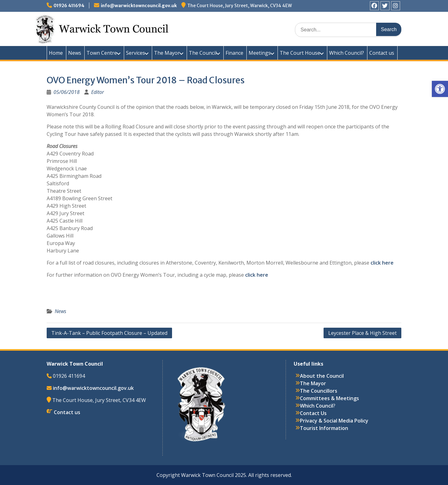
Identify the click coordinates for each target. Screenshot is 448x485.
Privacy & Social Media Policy (334, 421)
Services (135, 53)
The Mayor (167, 53)
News (75, 53)
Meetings (260, 53)
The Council (203, 53)
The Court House (300, 53)
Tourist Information (324, 428)
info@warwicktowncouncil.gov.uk (139, 6)
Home (56, 53)
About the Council (322, 376)
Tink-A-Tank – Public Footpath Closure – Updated (109, 333)
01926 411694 (69, 6)
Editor (98, 92)
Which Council (317, 406)
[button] (440, 89)
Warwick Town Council (159, 28)
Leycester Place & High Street (362, 333)
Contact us (382, 53)
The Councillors (319, 391)
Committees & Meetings (329, 398)
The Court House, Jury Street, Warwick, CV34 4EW (240, 6)
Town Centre (102, 53)
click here (382, 263)
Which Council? (347, 53)
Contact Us (313, 413)
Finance (234, 53)
